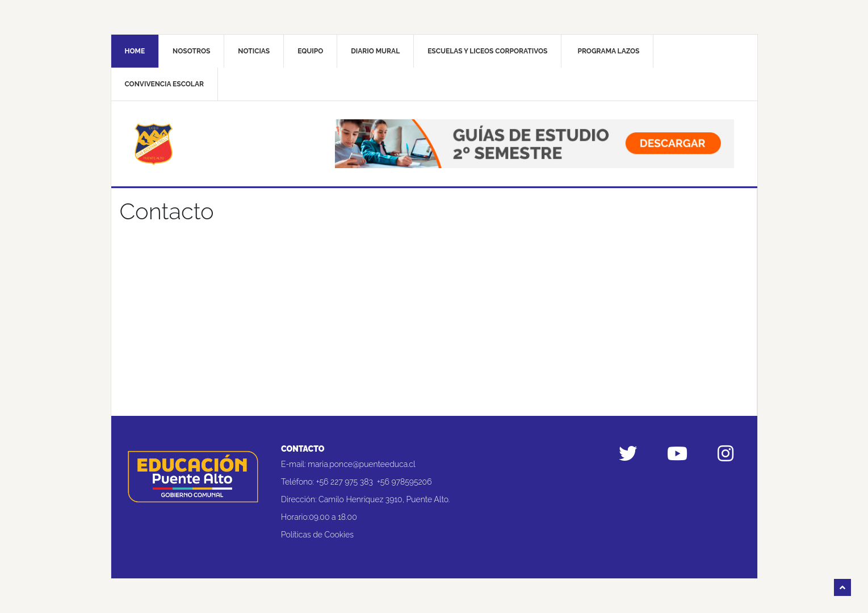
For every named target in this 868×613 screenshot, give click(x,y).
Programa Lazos (608, 51)
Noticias (254, 51)
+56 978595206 (404, 482)
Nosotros (191, 51)
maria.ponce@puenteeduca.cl (361, 464)
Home (135, 51)
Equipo (310, 51)
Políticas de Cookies (317, 535)
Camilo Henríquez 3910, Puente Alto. (384, 499)
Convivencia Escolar (164, 84)
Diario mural (375, 51)
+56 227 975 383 (345, 482)
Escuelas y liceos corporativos (487, 51)
